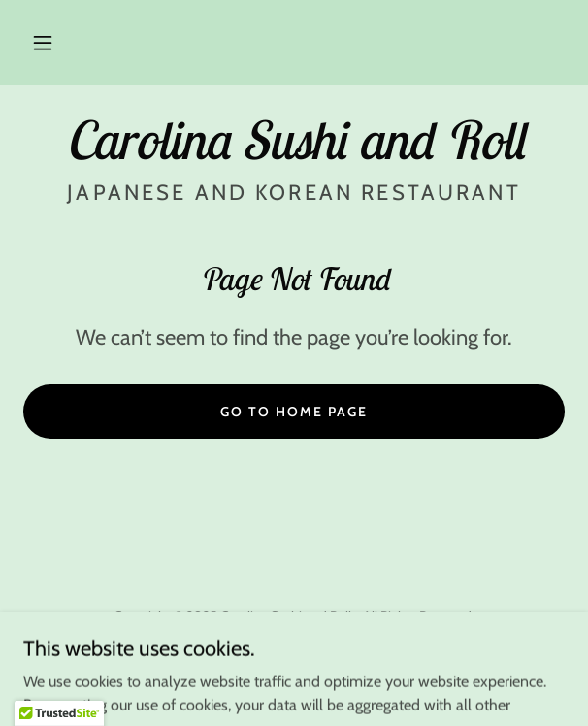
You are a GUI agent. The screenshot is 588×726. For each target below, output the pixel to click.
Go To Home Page (294, 412)
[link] (294, 140)
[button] (43, 43)
